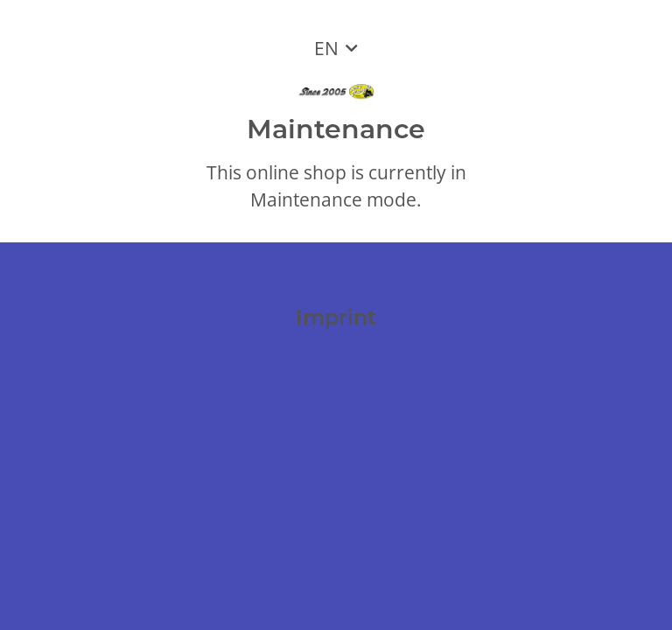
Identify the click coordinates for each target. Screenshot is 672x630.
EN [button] (326, 48)
